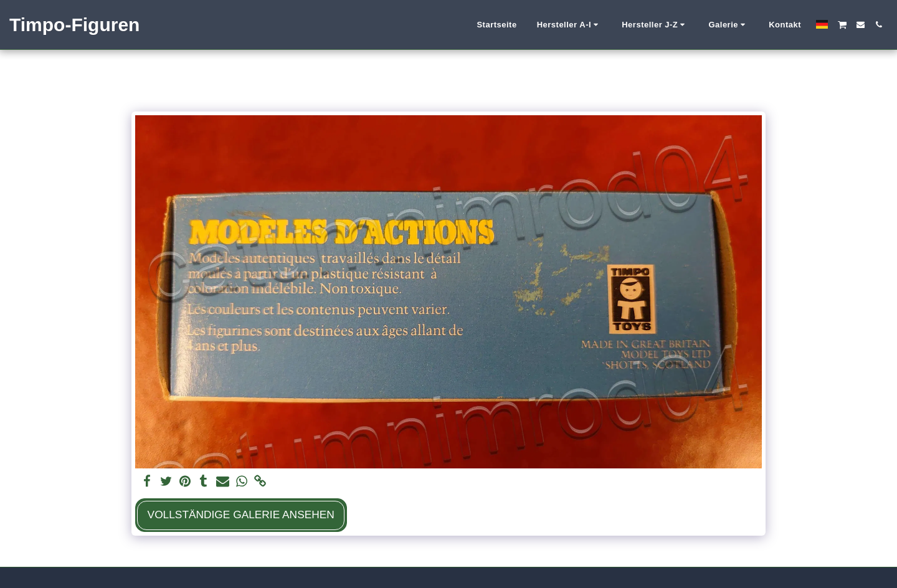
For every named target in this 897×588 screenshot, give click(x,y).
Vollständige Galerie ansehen (241, 514)
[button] (570, 25)
